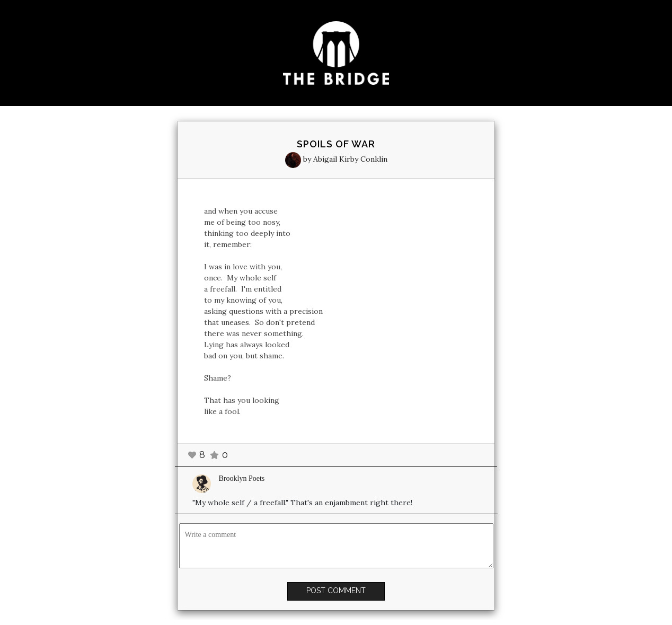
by (336, 159)
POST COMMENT (336, 591)
